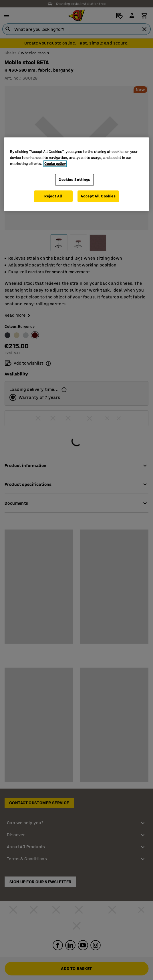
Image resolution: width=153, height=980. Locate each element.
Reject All (53, 196)
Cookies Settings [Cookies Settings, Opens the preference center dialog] (74, 180)
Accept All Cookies (98, 196)
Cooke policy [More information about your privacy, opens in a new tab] (55, 164)
